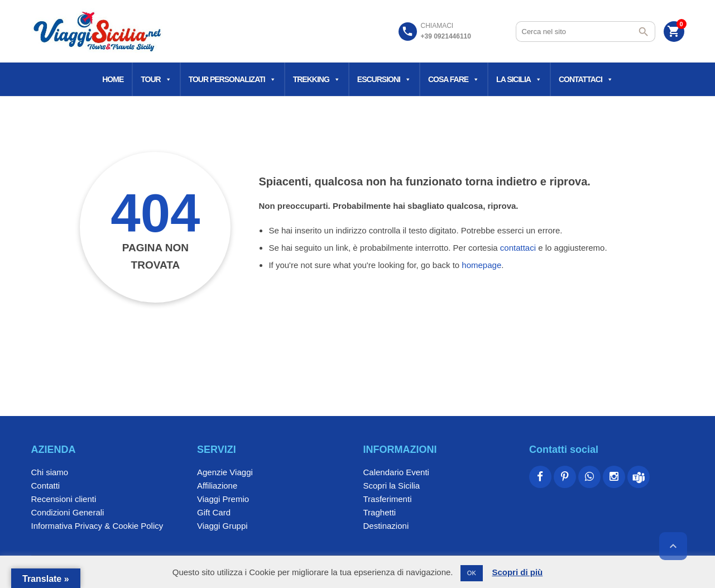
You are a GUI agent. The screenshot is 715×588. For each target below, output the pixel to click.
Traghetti (380, 512)
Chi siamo (50, 472)
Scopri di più (517, 572)
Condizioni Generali (68, 512)
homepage (481, 265)
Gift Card (214, 512)
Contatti (46, 486)
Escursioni (384, 79)
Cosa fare (454, 79)
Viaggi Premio (223, 499)
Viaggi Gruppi (222, 526)
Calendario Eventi (396, 472)
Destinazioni (386, 526)
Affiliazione (217, 486)
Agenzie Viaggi (225, 472)
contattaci (518, 248)
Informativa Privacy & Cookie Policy (97, 526)
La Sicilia (519, 79)
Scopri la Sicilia (392, 486)
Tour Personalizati (232, 79)
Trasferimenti (388, 499)
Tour (156, 79)
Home (113, 79)
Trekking (316, 79)
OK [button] (472, 573)
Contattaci (586, 79)
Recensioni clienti (64, 499)
